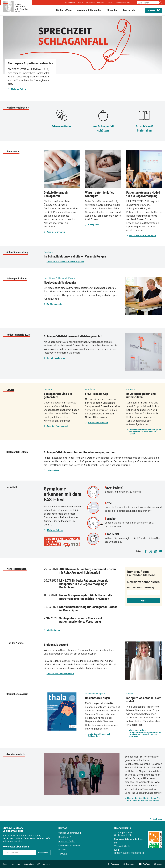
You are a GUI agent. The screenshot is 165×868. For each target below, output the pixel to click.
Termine (63, 854)
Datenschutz (29, 864)
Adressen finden (62, 126)
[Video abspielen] (82, 774)
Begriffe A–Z (65, 837)
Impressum (16, 864)
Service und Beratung (70, 833)
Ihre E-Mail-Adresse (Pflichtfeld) (141, 588)
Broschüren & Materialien (144, 128)
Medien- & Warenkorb (69, 845)
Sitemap (46, 864)
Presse (62, 849)
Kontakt (6, 864)
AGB (38, 864)
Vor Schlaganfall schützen (103, 128)
